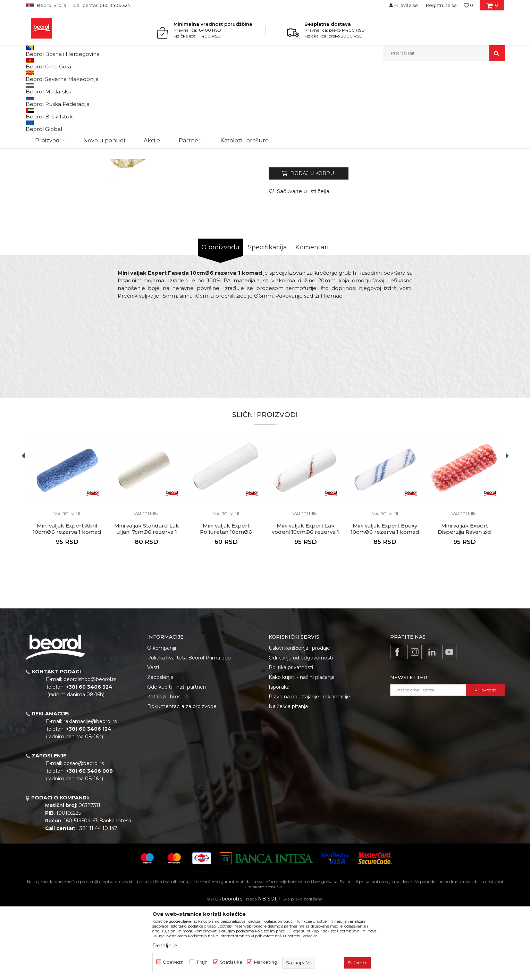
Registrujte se (441, 5)
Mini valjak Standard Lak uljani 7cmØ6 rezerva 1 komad (147, 604)
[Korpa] (492, 8)
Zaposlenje (160, 749)
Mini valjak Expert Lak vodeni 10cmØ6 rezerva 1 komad (305, 604)
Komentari (312, 319)
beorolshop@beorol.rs (90, 751)
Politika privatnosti (291, 739)
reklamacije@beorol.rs (90, 793)
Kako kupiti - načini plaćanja (302, 749)
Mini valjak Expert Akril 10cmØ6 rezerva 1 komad (67, 600)
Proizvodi (53, 76)
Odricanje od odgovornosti (301, 729)
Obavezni (174, 962)
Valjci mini (159, 76)
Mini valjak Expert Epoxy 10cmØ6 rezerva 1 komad (385, 600)
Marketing (266, 962)
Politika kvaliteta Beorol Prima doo (189, 729)
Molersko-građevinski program (98, 76)
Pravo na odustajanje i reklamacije (309, 768)
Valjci (139, 76)
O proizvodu (220, 319)
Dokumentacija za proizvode (182, 778)
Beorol (32, 76)
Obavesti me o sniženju (478, 220)
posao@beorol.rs (84, 835)
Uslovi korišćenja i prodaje (299, 720)
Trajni (202, 962)
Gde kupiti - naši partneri (176, 758)
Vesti (153, 739)
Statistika (231, 962)
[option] (56, 119)
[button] (444, 53)
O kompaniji (162, 720)
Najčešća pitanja (288, 778)
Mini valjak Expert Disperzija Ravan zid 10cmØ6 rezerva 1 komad (464, 604)
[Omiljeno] (468, 5)
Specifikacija (267, 319)
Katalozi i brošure (168, 768)
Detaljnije (165, 945)
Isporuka (279, 758)
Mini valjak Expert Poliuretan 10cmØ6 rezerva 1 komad (226, 604)
